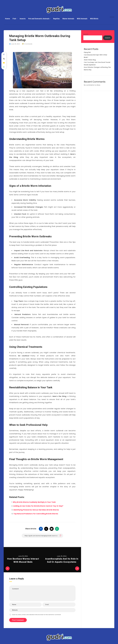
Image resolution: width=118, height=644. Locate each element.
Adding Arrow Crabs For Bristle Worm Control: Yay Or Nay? (38, 506)
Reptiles (56, 19)
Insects (23, 19)
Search (86, 34)
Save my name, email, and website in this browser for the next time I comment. (37, 615)
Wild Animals (82, 19)
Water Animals (68, 19)
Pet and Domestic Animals (39, 19)
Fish (14, 19)
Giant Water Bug (90, 60)
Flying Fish (87, 52)
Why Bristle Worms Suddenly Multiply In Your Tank (34, 502)
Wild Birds (94, 19)
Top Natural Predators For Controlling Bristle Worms (36, 514)
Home (7, 19)
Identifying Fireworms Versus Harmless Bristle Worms (36, 510)
